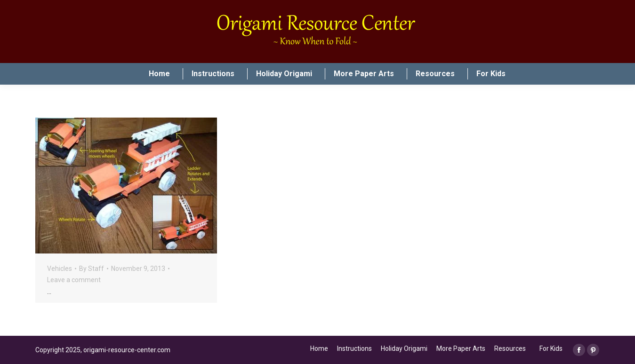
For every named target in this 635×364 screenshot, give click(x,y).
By (92, 269)
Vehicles (60, 269)
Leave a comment (74, 280)
